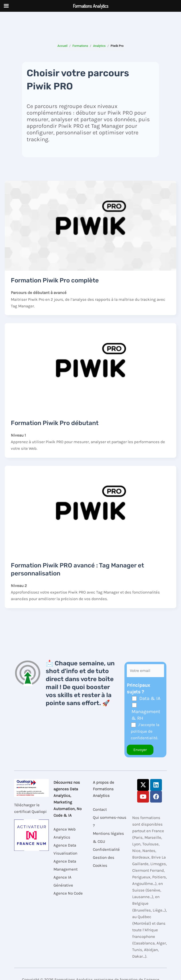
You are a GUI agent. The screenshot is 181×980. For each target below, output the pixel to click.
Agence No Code (68, 893)
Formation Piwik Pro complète (55, 280)
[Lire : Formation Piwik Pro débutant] (90, 368)
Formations (80, 46)
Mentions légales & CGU (108, 837)
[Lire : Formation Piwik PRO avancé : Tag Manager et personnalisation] (90, 510)
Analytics (99, 46)
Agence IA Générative (63, 881)
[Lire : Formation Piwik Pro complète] (90, 225)
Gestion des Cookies (104, 861)
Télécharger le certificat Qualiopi (30, 808)
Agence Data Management (66, 865)
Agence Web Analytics (65, 833)
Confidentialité (106, 849)
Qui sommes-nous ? (110, 821)
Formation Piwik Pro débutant (55, 423)
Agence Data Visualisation (65, 849)
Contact (100, 809)
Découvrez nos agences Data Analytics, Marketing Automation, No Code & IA (68, 799)
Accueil (62, 46)
